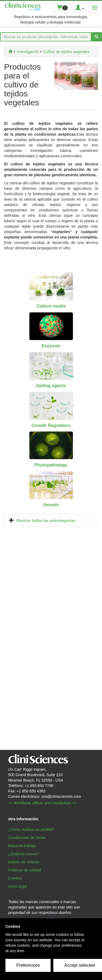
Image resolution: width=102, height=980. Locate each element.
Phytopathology (51, 465)
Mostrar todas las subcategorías (46, 521)
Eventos (15, 878)
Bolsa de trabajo (22, 846)
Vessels (51, 505)
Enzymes (51, 346)
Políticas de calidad (25, 870)
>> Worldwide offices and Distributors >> (42, 803)
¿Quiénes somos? (24, 854)
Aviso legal (17, 886)
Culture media (51, 306)
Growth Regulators (51, 425)
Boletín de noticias (24, 862)
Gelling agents (51, 386)
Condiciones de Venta (27, 838)
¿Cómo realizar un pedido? (31, 829)
